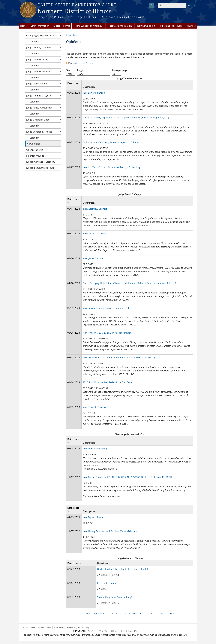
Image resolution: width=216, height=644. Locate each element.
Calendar (34, 41)
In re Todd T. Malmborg (95, 449)
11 (140, 613)
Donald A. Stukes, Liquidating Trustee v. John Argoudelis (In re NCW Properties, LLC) (126, 118)
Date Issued (74, 563)
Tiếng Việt (103, 631)
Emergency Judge (35, 156)
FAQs (49, 627)
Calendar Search (35, 150)
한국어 (114, 631)
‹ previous (99, 613)
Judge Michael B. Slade (38, 120)
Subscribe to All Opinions (81, 63)
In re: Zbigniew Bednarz (95, 209)
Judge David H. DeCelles (39, 72)
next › (163, 613)
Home (23, 26)
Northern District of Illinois (75, 12)
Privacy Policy (59, 627)
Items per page (120, 70)
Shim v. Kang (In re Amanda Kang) (115, 597)
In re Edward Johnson (94, 93)
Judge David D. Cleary (37, 60)
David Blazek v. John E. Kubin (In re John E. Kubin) (122, 569)
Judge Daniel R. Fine (36, 84)
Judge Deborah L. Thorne (39, 132)
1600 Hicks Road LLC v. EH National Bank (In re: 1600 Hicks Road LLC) (119, 357)
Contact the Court (37, 627)
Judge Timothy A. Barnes (39, 47)
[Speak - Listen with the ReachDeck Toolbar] (152, 5)
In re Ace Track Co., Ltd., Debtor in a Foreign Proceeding (111, 167)
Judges (57, 26)
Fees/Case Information (120, 26)
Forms (67, 26)
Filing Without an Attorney (88, 26)
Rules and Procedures (171, 26)
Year (68, 70)
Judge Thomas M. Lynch (39, 96)
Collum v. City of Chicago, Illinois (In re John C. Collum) (111, 142)
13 (151, 613)
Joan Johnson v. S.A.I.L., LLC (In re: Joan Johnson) (107, 333)
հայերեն (133, 631)
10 (134, 613)
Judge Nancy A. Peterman (39, 108)
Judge (80, 70)
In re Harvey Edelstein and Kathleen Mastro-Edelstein (110, 531)
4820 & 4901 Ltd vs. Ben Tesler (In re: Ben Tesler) (108, 382)
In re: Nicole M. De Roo (94, 233)
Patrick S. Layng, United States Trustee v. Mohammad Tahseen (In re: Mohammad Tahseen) (129, 283)
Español (91, 631)
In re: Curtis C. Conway (94, 407)
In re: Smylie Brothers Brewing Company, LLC (106, 308)
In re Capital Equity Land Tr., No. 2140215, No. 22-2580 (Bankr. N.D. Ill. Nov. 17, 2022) (127, 477)
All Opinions (33, 144)
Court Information (40, 26)
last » (171, 613)
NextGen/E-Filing (146, 26)
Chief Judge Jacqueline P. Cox (41, 35)
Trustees (191, 26)
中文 (122, 631)
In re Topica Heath (106, 583)
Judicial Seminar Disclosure (40, 168)
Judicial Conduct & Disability (41, 162)
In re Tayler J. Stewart (94, 517)
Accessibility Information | (78, 627)
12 (145, 613)
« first (88, 613)
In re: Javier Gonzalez (93, 258)
